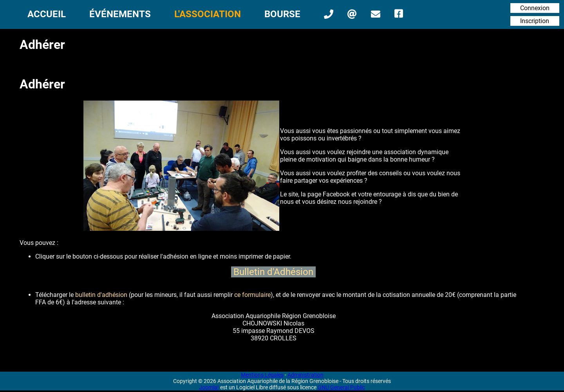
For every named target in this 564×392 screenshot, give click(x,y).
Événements (120, 14)
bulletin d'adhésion (101, 295)
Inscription (535, 21)
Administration (305, 375)
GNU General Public (341, 387)
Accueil (47, 14)
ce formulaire (252, 295)
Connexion (535, 8)
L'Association (208, 14)
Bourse (282, 14)
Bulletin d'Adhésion (273, 272)
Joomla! (209, 387)
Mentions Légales (262, 375)
